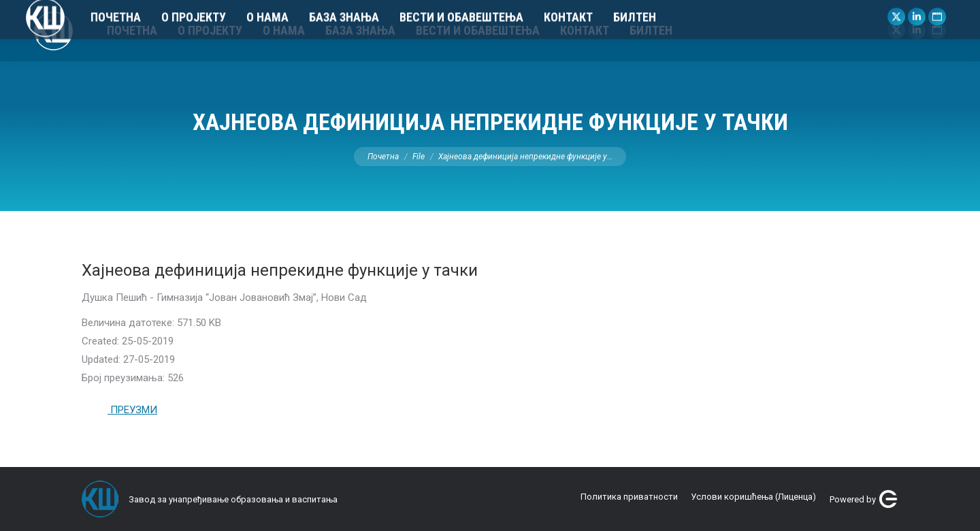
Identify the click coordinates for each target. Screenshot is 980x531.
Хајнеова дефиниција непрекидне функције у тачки (280, 270)
